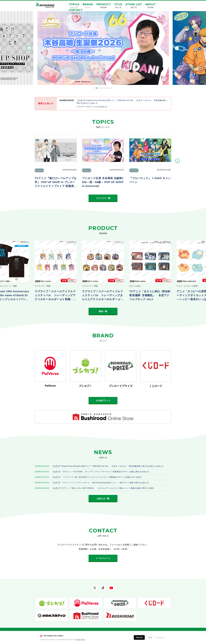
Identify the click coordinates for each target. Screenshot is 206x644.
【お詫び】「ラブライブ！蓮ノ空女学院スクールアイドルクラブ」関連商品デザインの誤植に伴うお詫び (97, 477)
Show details (160, 637)
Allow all (139, 637)
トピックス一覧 (103, 198)
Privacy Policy (81, 640)
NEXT (177, 48)
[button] (95, 88)
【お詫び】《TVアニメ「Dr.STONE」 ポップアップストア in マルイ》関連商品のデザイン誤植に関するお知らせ (100, 472)
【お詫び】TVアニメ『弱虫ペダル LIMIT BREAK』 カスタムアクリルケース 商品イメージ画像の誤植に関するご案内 (103, 488)
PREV (29, 48)
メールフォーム (103, 558)
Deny (150, 637)
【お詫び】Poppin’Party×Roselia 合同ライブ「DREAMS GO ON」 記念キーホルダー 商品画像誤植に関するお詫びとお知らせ (108, 466)
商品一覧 (103, 311)
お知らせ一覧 (103, 499)
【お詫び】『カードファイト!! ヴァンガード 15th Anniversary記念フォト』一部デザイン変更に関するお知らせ (100, 483)
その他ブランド (103, 401)
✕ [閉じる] (203, 634)
